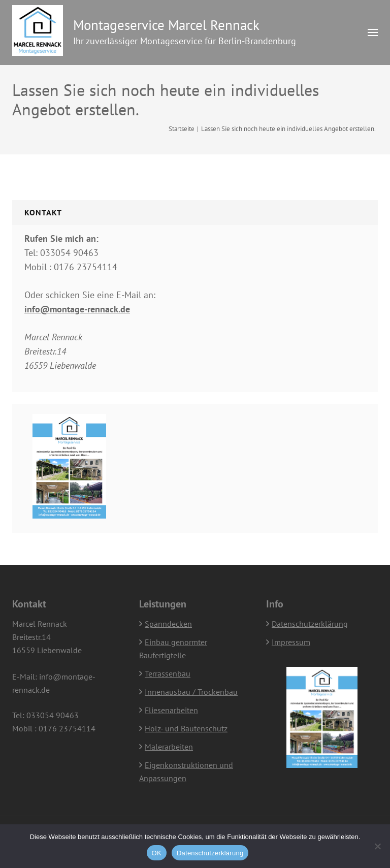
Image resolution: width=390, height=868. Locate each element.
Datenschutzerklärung (310, 624)
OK (157, 853)
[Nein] (377, 846)
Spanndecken (168, 624)
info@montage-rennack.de (77, 309)
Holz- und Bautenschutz (186, 728)
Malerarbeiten (169, 747)
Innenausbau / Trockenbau (191, 692)
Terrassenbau (168, 673)
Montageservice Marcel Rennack (166, 25)
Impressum (291, 642)
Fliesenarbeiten (171, 710)
